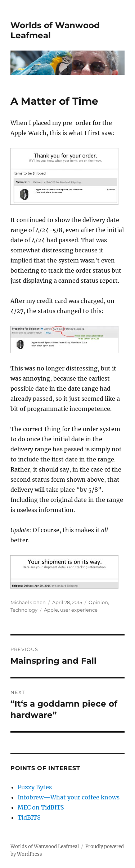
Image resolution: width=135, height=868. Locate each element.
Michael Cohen (28, 602)
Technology (24, 610)
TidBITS (29, 817)
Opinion (98, 602)
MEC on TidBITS (41, 807)
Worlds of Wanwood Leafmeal (45, 847)
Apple (51, 610)
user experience (79, 610)
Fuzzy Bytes (35, 787)
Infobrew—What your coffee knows (69, 797)
